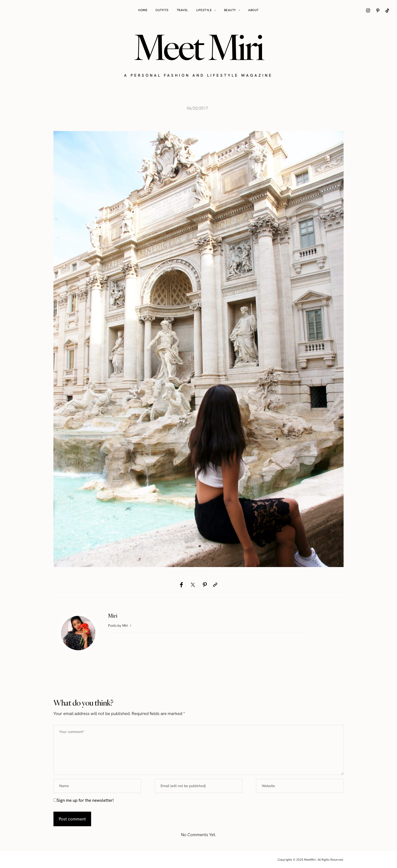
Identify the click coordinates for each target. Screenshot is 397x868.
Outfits (162, 10)
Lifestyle (204, 10)
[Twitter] (193, 585)
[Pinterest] (205, 585)
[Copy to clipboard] (215, 585)
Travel (182, 10)
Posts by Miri (120, 625)
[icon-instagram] (368, 10)
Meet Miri (198, 47)
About (253, 10)
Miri (113, 616)
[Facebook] (181, 585)
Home (143, 10)
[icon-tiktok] (387, 10)
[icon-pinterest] (378, 10)
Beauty (230, 10)
